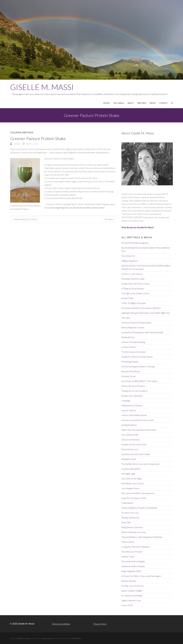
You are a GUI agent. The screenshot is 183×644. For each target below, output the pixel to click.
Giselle (17, 144)
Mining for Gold (129, 459)
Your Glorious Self (130, 435)
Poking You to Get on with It (134, 391)
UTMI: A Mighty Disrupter (134, 303)
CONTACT (164, 103)
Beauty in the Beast (131, 371)
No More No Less (130, 513)
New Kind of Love (130, 449)
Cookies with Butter (131, 469)
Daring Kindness (129, 425)
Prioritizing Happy (130, 362)
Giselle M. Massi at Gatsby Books (137, 357)
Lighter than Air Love (131, 600)
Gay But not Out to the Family (136, 454)
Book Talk (126, 522)
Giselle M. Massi (42, 87)
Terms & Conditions (61, 624)
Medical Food (128, 337)
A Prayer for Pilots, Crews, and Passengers (141, 576)
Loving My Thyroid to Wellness (136, 547)
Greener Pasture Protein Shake (136, 323)
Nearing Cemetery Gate (133, 279)
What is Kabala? (129, 581)
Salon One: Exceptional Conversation (139, 430)
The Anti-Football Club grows (135, 243)
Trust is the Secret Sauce (133, 386)
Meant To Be (128, 298)
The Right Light (128, 474)
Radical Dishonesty (130, 517)
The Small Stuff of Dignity (133, 561)
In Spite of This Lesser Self (134, 444)
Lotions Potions (129, 347)
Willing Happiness (130, 261)
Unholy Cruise (128, 556)
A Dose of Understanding (133, 342)
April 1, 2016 (32, 144)
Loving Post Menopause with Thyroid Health (142, 332)
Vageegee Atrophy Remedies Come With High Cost (146, 313)
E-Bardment (127, 503)
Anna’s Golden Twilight (132, 591)
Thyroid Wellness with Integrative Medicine (142, 537)
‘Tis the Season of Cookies (134, 352)
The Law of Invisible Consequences (138, 493)
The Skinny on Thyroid (132, 552)
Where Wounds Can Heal (133, 532)
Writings (28, 132)
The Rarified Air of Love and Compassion (140, 464)
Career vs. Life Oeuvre (132, 274)
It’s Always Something (132, 595)
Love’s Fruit (127, 605)
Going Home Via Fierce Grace (136, 284)
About (131, 103)
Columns (16, 132)
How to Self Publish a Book (134, 415)
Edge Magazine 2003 (131, 571)
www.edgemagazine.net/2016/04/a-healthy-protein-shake (77, 208)
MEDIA (153, 103)
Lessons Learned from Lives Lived (138, 420)
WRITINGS (142, 103)
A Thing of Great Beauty (133, 288)
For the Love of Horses (132, 586)
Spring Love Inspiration (132, 396)
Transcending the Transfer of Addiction (139, 508)
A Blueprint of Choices (132, 405)
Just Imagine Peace (131, 488)
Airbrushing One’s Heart (24, 219)
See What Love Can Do (133, 483)
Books (107, 103)
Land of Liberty (129, 410)
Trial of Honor (128, 542)
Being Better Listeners (132, 527)
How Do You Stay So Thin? (134, 498)
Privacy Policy (100, 624)
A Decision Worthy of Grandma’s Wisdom (141, 308)
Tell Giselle (119, 103)
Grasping (126, 401)
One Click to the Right (132, 479)
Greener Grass (128, 376)
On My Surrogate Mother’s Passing (138, 366)
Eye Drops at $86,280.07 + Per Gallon (139, 381)
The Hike (110, 219)
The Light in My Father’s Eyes (135, 293)
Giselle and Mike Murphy (133, 566)
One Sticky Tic (128, 256)
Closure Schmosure (131, 440)
